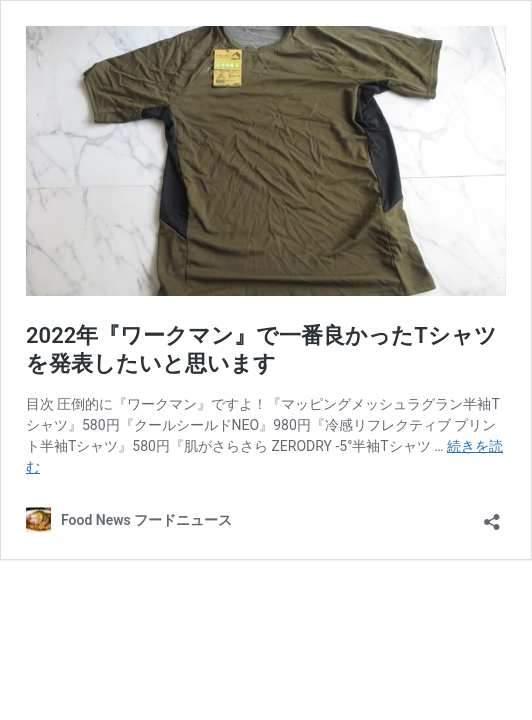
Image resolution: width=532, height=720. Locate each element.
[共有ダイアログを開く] (492, 515)
